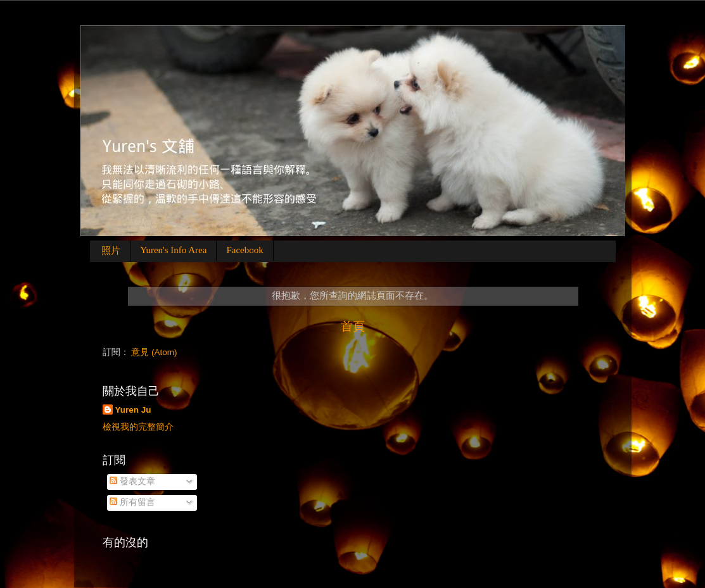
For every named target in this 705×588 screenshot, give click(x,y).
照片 (111, 251)
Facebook (245, 250)
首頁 (353, 326)
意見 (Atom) (154, 352)
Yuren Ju (133, 410)
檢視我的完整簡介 (138, 427)
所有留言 (132, 502)
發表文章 (132, 481)
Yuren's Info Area (173, 250)
